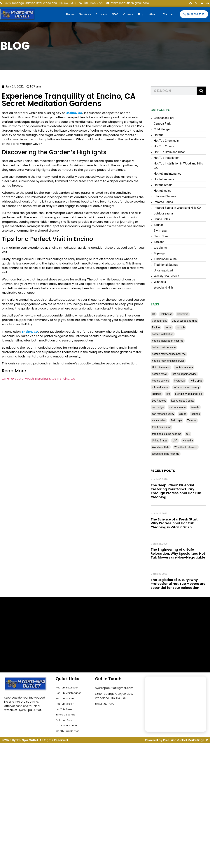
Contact (169, 14)
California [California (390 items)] (187, 314)
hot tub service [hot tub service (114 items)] (164, 381)
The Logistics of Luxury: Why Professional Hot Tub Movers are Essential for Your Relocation (182, 584)
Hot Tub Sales (65, 712)
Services (85, 14)
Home (70, 14)
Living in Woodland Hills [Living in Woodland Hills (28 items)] (193, 394)
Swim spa (164, 231)
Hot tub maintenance (171, 174)
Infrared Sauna (167, 202)
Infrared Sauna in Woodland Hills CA (181, 208)
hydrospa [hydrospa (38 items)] (183, 381)
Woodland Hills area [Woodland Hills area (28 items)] (190, 447)
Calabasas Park (168, 118)
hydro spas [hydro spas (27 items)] (200, 381)
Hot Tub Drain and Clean (174, 152)
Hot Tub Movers (66, 700)
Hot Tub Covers (168, 146)
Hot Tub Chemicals (170, 141)
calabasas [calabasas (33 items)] (170, 314)
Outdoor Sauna (66, 723)
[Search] (205, 91)
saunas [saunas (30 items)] (200, 414)
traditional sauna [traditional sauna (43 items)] (165, 427)
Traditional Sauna (169, 259)
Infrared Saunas (66, 718)
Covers (128, 14)
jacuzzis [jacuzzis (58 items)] (161, 394)
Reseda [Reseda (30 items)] (199, 407)
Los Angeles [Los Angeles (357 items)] (163, 401)
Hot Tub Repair (65, 706)
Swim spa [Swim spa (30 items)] (180, 420)
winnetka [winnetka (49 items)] (192, 441)
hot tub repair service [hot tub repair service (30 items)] (188, 374)
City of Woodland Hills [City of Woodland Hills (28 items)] (188, 321)
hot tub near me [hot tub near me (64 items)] (188, 367)
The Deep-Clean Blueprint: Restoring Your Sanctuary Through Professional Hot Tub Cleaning (180, 491)
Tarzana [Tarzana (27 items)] (196, 420)
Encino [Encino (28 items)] (160, 327)
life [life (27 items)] (172, 394)
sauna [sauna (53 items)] (187, 414)
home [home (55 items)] (172, 327)
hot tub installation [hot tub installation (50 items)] (167, 334)
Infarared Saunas (169, 196)
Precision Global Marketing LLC (186, 745)
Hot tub (163, 135)
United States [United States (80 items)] (163, 441)
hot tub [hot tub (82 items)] (185, 327)
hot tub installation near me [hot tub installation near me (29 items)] (171, 341)
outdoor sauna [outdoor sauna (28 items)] (181, 407)
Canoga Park (166, 124)
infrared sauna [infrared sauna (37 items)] (164, 387)
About (154, 14)
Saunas (101, 14)
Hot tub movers (168, 179)
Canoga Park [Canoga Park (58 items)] (163, 321)
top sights (164, 248)
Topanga (163, 253)
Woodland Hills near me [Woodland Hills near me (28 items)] (169, 454)
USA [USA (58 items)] (179, 441)
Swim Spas (165, 236)
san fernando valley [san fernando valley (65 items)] (167, 414)
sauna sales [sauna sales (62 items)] (163, 420)
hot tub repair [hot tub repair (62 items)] (163, 374)
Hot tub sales (166, 191)
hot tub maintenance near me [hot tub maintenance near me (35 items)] (173, 354)
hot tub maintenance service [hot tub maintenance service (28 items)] (172, 361)
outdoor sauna (167, 213)
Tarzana (163, 242)
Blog (141, 14)
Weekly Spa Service (170, 276)
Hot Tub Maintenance (70, 694)
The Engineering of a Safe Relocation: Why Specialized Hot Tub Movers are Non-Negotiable (182, 553)
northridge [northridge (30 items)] (162, 407)
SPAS (115, 14)
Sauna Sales (166, 219)
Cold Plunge (166, 129)
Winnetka (164, 282)
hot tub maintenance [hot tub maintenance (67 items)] (168, 347)
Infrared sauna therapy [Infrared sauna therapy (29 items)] (190, 387)
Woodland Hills (168, 288)
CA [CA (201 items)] (157, 314)
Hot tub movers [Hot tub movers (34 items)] (165, 367)
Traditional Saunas (170, 265)
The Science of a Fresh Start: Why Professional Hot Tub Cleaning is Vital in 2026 (178, 523)
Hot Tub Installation (170, 158)
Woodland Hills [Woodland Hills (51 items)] (164, 447)
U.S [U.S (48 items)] (192, 434)
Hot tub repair (167, 185)
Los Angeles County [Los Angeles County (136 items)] (187, 401)
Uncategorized (167, 270)
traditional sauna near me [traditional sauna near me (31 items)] (170, 434)
